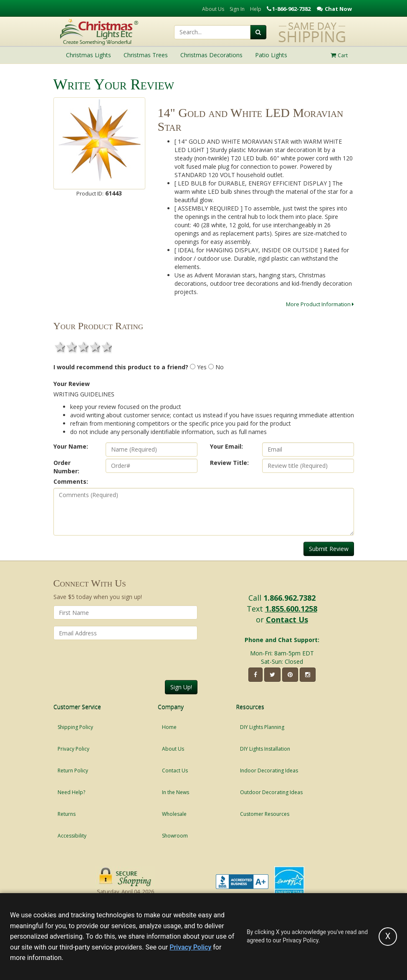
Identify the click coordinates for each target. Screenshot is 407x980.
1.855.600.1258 (291, 609)
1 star (59, 347)
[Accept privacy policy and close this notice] (388, 937)
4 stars (94, 347)
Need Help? (71, 792)
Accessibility (72, 836)
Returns (67, 814)
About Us (213, 9)
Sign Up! (181, 687)
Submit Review (329, 549)
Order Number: (66, 467)
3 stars (83, 347)
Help (256, 9)
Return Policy (73, 771)
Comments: (71, 481)
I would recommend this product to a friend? (121, 367)
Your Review (72, 384)
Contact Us (287, 619)
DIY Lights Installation (265, 749)
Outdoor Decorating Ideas (271, 792)
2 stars (71, 347)
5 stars (106, 347)
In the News (176, 792)
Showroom (175, 836)
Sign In (237, 9)
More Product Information (320, 304)
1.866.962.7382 (289, 598)
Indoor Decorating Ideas (269, 771)
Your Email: (226, 446)
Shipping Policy (75, 727)
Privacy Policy (73, 749)
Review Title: (229, 463)
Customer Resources (265, 814)
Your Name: (71, 446)
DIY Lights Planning (262, 727)
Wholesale (174, 814)
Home (169, 727)
